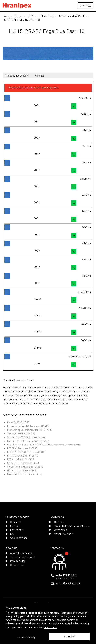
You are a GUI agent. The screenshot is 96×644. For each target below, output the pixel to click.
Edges (19, 16)
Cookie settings (17, 538)
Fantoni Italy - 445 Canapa (20, 441)
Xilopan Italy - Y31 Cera (19, 437)
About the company (19, 553)
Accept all (70, 636)
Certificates (58, 530)
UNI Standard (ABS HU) (72, 16)
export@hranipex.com (68, 583)
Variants (40, 76)
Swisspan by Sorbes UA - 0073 (23, 463)
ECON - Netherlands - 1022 (21, 459)
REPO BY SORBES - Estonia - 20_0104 (26, 452)
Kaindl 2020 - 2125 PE (18, 422)
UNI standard (46, 16)
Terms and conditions (20, 557)
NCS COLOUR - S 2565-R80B (22, 471)
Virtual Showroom (61, 534)
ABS (31, 16)
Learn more (50, 627)
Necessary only (27, 637)
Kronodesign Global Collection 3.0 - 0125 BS (30, 430)
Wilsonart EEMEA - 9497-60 (21, 434)
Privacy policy (16, 561)
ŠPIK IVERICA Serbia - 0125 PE (22, 456)
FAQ (10, 534)
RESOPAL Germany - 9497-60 (22, 448)
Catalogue (57, 522)
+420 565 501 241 (66, 575)
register (29, 88)
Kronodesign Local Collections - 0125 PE (28, 426)
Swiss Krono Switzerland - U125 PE (25, 467)
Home (6, 16)
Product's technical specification (70, 526)
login (19, 88)
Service (12, 526)
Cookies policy (16, 565)
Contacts (13, 522)
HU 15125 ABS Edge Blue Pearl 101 (22, 20)
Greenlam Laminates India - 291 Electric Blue (30, 445)
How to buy (14, 530)
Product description (17, 76)
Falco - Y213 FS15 (17, 474)
